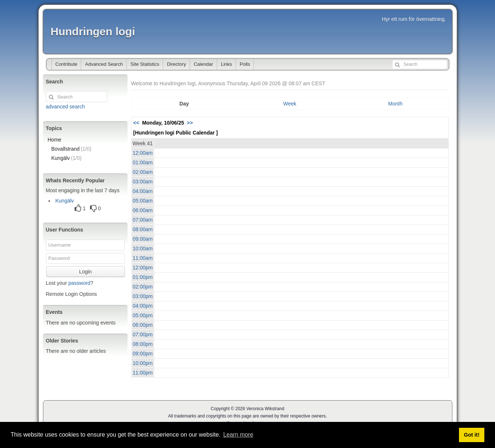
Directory (176, 64)
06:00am (143, 210)
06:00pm (143, 325)
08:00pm (143, 344)
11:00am (143, 258)
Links (226, 64)
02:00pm (143, 287)
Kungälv (67, 158)
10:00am (143, 248)
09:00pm (143, 354)
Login (85, 272)
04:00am (143, 191)
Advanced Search (104, 64)
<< (136, 123)
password (79, 283)
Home (55, 140)
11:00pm (143, 373)
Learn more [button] (238, 435)
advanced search (66, 107)
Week (290, 104)
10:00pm (143, 363)
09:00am (143, 239)
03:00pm (143, 296)
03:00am (143, 182)
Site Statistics (145, 64)
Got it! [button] (471, 435)
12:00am (143, 153)
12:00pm (143, 268)
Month (395, 104)
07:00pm (143, 334)
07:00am (143, 220)
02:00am (143, 172)
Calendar (203, 64)
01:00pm (143, 277)
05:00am (143, 201)
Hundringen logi (93, 31)
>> (190, 123)
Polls (245, 64)
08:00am (143, 229)
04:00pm (143, 306)
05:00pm (143, 315)
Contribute (67, 64)
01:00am (143, 162)
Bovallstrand (71, 149)
